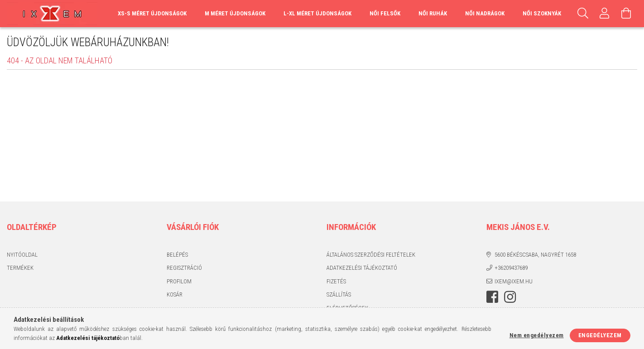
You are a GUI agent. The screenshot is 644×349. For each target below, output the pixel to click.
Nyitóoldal (22, 255)
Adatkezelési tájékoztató (362, 268)
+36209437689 (511, 268)
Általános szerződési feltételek (371, 255)
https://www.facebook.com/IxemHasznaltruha (492, 297)
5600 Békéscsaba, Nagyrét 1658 (535, 255)
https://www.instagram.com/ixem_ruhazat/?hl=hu (510, 297)
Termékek (20, 268)
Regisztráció (184, 268)
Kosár (175, 294)
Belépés (177, 255)
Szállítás (339, 294)
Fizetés (336, 281)
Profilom (179, 281)
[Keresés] (583, 14)
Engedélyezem (600, 335)
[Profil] (605, 14)
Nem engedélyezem (537, 335)
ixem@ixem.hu (514, 281)
